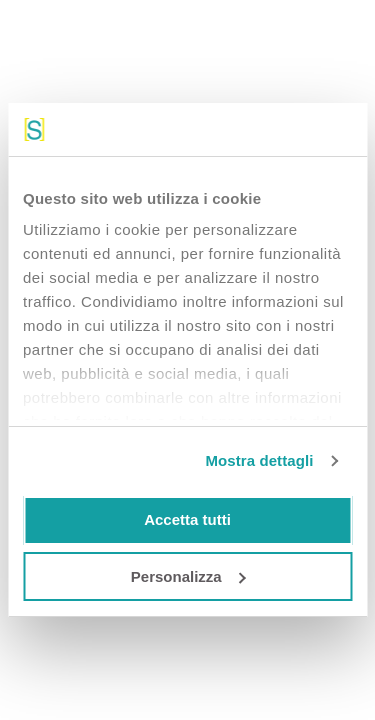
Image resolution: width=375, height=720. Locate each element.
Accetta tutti (187, 519)
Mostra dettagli (259, 460)
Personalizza (188, 576)
